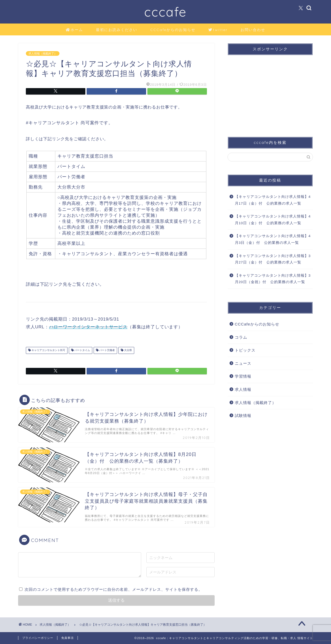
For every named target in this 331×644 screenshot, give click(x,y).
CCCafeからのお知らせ (173, 30)
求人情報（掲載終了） (43, 53)
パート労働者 (107, 350)
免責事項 (67, 638)
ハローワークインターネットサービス (88, 327)
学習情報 (243, 376)
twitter (218, 30)
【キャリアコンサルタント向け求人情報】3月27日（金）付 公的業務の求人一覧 (273, 259)
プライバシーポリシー (38, 638)
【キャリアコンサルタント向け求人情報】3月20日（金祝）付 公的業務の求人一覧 (273, 279)
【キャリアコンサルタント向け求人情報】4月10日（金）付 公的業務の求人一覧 (273, 220)
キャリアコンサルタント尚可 (48, 350)
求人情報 (243, 389)
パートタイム (82, 350)
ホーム (74, 30)
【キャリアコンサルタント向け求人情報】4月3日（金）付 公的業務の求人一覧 (273, 239)
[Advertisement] (270, 91)
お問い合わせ (253, 30)
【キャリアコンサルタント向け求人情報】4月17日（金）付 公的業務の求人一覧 (273, 200)
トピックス (245, 350)
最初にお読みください (117, 30)
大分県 (128, 350)
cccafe (165, 12)
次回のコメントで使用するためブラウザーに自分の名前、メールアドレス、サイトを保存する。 (114, 589)
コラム (241, 337)
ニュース (243, 363)
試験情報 (243, 416)
